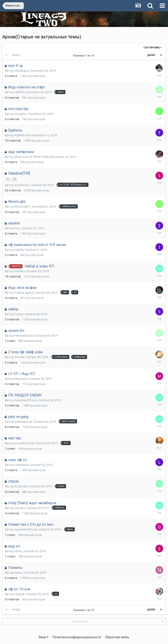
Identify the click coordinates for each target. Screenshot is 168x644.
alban (18, 551)
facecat (20, 594)
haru (17, 228)
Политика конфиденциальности (77, 637)
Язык (44, 637)
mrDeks (20, 271)
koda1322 (21, 486)
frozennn (21, 114)
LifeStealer (22, 465)
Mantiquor (21, 379)
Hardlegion (22, 71)
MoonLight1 (23, 207)
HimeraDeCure (24, 336)
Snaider (20, 357)
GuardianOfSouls (26, 400)
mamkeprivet (23, 422)
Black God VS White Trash (32, 157)
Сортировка (153, 48)
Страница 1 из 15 (84, 56)
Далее (151, 55)
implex (19, 250)
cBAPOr (20, 92)
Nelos (19, 573)
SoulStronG (22, 185)
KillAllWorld (22, 135)
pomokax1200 (24, 443)
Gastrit (19, 314)
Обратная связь (117, 637)
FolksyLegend (24, 293)
